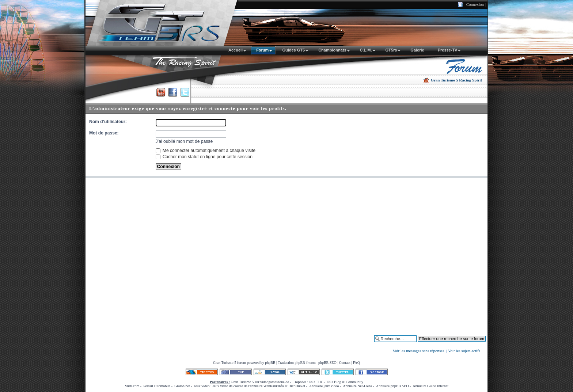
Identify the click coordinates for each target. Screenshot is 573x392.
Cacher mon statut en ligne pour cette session (204, 157)
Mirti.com (132, 386)
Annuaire (419, 386)
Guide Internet (438, 386)
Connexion (475, 4)
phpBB (270, 363)
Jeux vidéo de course (228, 386)
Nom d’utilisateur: (108, 122)
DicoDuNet (297, 386)
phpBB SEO (327, 363)
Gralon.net (182, 386)
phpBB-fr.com (305, 363)
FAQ (356, 363)
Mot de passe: (104, 133)
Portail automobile (157, 386)
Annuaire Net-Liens (357, 386)
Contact (345, 363)
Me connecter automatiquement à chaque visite (206, 151)
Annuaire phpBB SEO (392, 386)
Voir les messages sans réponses (419, 351)
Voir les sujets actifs (464, 351)
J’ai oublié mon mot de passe (184, 141)
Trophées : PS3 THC (308, 382)
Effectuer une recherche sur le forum (453, 344)
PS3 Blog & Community (345, 382)
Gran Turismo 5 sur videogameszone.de (260, 382)
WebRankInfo (274, 386)
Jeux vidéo (202, 386)
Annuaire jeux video (324, 386)
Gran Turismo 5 (225, 363)
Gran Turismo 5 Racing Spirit (456, 80)
